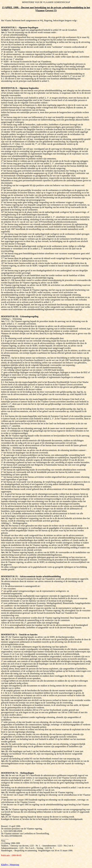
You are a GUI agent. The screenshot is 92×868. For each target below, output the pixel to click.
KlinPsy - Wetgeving (10, 865)
